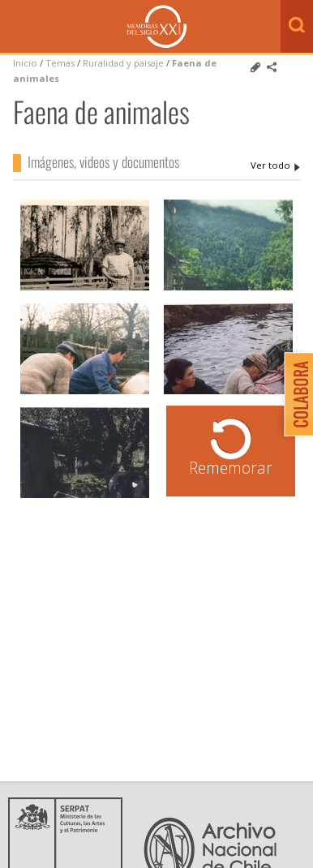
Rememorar (231, 468)
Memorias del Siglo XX (157, 26)
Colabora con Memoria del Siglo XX (295, 394)
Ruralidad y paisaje (123, 63)
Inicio (25, 63)
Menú (16, 28)
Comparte (272, 67)
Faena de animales (275, 165)
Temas (60, 63)
